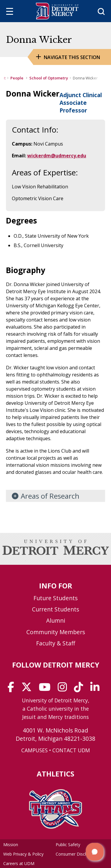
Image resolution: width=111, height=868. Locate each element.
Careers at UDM (19, 863)
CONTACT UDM (71, 750)
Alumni (56, 620)
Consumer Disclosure (76, 854)
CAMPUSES (34, 750)
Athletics (55, 774)
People (17, 78)
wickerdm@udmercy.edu (57, 156)
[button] (95, 852)
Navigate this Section (72, 57)
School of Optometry (49, 78)
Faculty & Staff (56, 643)
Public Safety (68, 845)
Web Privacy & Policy (23, 854)
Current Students (55, 609)
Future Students (55, 598)
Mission (11, 845)
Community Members (56, 632)
